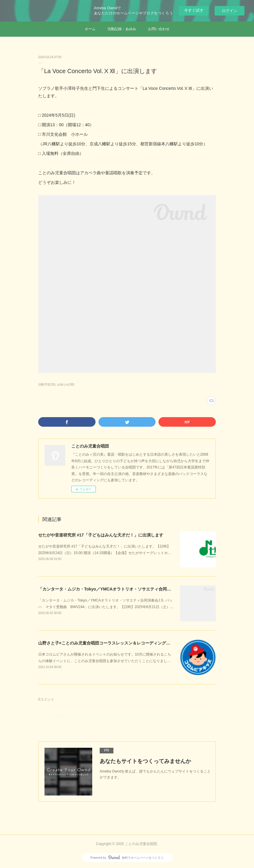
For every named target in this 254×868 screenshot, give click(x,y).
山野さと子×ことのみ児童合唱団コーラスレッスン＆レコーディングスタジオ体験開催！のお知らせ (131, 643)
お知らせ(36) (66, 384)
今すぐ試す (194, 10)
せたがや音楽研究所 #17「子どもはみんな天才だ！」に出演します (101, 535)
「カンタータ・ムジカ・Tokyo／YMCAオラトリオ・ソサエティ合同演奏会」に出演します (123, 589)
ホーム (90, 29)
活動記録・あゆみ (122, 29)
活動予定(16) (47, 384)
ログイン (230, 11)
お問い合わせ (159, 29)
